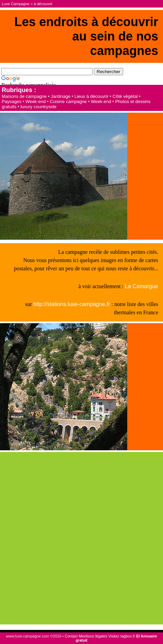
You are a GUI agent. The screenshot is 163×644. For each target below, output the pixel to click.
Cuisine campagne (68, 101)
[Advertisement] (81, 538)
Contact (71, 636)
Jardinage (61, 96)
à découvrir (43, 4)
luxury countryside (38, 107)
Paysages (12, 101)
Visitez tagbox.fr (122, 636)
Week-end (36, 101)
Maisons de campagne (24, 96)
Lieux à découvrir (91, 96)
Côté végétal (125, 96)
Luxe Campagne (16, 4)
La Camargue (142, 286)
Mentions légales (93, 636)
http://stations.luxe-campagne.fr (72, 304)
